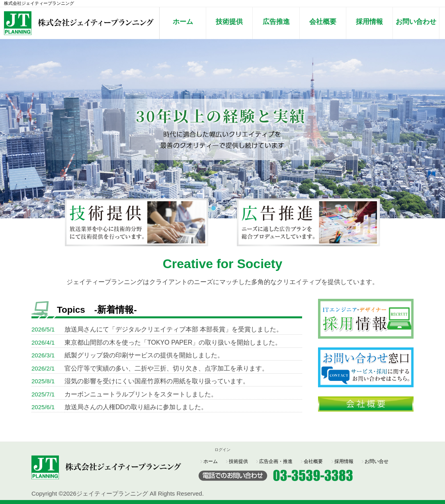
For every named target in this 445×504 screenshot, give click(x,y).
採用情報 (369, 22)
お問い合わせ (416, 22)
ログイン (222, 450)
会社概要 (323, 22)
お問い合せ (377, 461)
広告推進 (276, 22)
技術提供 (229, 22)
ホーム (183, 22)
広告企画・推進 (276, 461)
